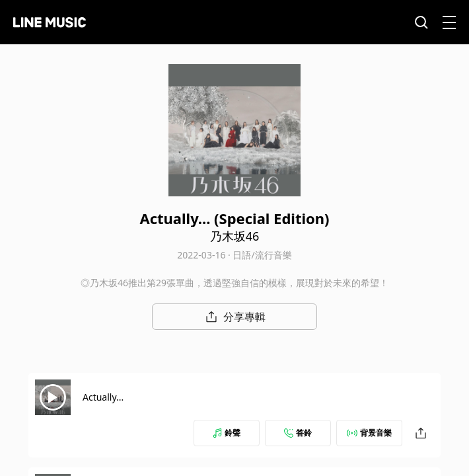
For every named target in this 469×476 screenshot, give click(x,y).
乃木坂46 (235, 236)
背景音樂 (369, 433)
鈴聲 (227, 433)
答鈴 (298, 433)
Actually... (103, 397)
